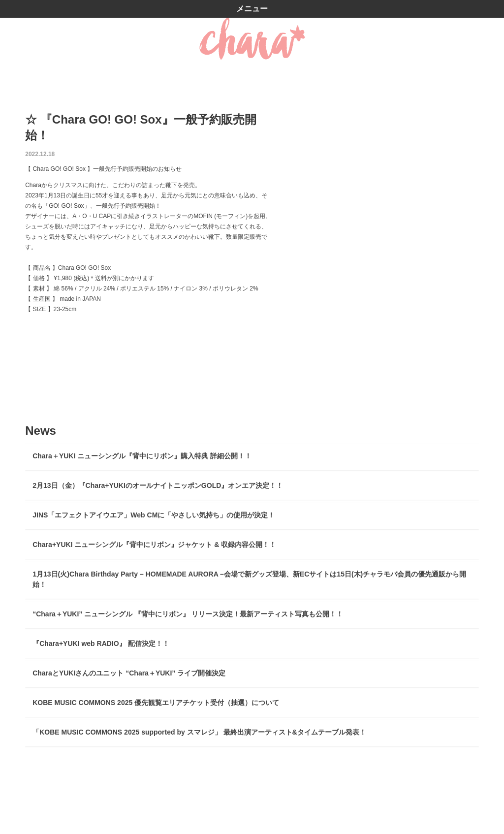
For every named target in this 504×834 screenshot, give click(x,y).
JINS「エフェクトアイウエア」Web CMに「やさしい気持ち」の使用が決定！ (154, 515)
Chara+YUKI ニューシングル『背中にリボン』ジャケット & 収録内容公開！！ (154, 545)
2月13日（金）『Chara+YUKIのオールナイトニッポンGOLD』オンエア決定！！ (158, 485)
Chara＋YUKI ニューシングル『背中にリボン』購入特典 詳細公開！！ (142, 456)
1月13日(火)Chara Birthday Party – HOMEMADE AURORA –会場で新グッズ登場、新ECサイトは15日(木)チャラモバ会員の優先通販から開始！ (249, 579)
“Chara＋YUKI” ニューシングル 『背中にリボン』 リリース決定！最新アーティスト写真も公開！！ (188, 614)
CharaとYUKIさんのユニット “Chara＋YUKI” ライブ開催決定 (129, 673)
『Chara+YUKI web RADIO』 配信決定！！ (101, 643)
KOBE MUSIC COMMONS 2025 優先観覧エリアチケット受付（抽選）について (156, 703)
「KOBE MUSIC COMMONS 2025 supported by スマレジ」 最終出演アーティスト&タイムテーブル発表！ (199, 732)
